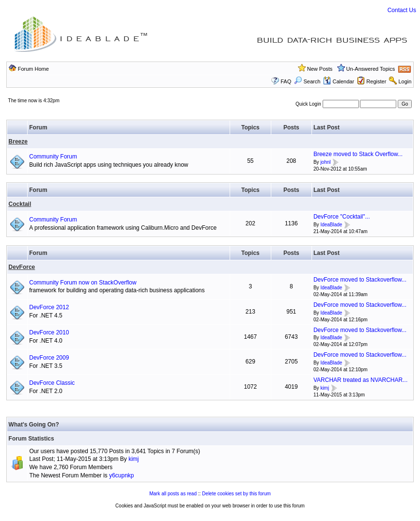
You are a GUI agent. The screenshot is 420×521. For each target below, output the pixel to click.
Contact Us (402, 10)
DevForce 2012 (49, 307)
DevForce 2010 (49, 332)
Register (376, 81)
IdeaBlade (331, 225)
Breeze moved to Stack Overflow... (358, 154)
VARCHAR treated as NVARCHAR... (360, 380)
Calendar (339, 81)
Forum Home (33, 69)
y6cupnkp (121, 475)
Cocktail (20, 204)
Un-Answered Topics (371, 69)
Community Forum (53, 157)
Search (307, 81)
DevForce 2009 (49, 358)
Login (405, 81)
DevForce (22, 267)
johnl (325, 162)
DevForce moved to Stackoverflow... (360, 280)
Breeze (18, 142)
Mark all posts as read (173, 494)
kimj (325, 388)
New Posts (320, 69)
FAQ (286, 81)
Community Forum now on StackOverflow (83, 283)
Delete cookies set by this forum (236, 494)
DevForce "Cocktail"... (342, 217)
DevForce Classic (52, 383)
